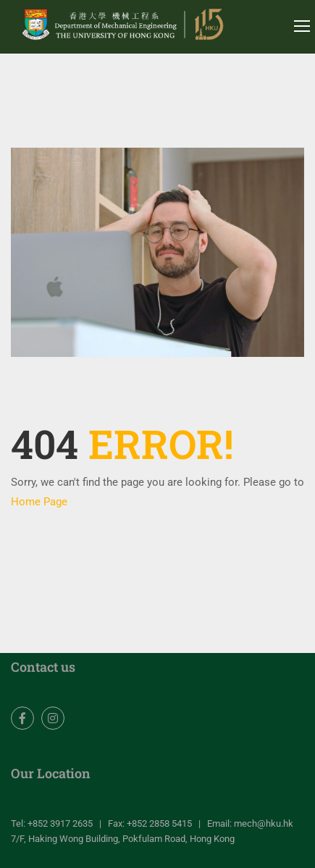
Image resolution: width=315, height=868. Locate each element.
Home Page (39, 502)
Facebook (23, 719)
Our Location (51, 773)
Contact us (43, 667)
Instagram (53, 719)
